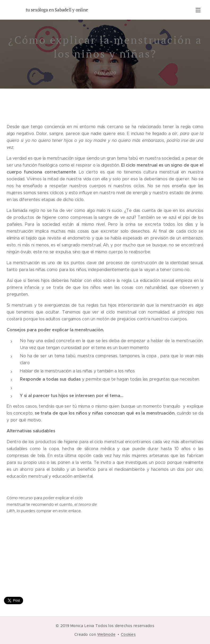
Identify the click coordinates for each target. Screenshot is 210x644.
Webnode (106, 634)
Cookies (128, 634)
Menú (198, 10)
